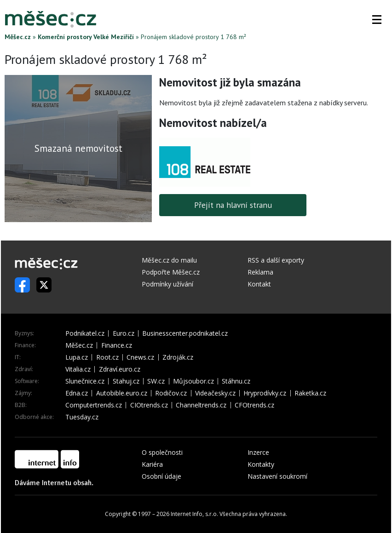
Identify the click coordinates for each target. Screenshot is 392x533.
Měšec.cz (18, 37)
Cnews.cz (140, 357)
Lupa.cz (77, 357)
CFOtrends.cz (254, 405)
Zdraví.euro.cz (120, 369)
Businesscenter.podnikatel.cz (185, 333)
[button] (377, 19)
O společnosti (162, 452)
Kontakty (261, 464)
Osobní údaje (161, 476)
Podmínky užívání (167, 284)
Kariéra (152, 464)
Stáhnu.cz (236, 381)
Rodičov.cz (171, 393)
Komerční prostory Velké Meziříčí (86, 37)
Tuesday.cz (82, 417)
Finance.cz (117, 345)
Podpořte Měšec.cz (171, 272)
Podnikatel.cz (85, 333)
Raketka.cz (310, 393)
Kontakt (259, 284)
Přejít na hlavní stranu (233, 205)
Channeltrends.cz (201, 405)
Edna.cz (77, 393)
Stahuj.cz (126, 381)
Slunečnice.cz (85, 381)
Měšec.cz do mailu (169, 260)
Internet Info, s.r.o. (194, 514)
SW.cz (156, 381)
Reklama (260, 272)
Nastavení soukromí (277, 476)
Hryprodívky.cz (265, 393)
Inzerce (258, 452)
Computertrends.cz (94, 405)
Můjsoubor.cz (193, 381)
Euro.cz (124, 333)
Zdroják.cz (178, 357)
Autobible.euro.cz (122, 393)
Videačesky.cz (215, 393)
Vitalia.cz (78, 369)
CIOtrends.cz (149, 405)
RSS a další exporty (276, 260)
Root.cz (107, 357)
